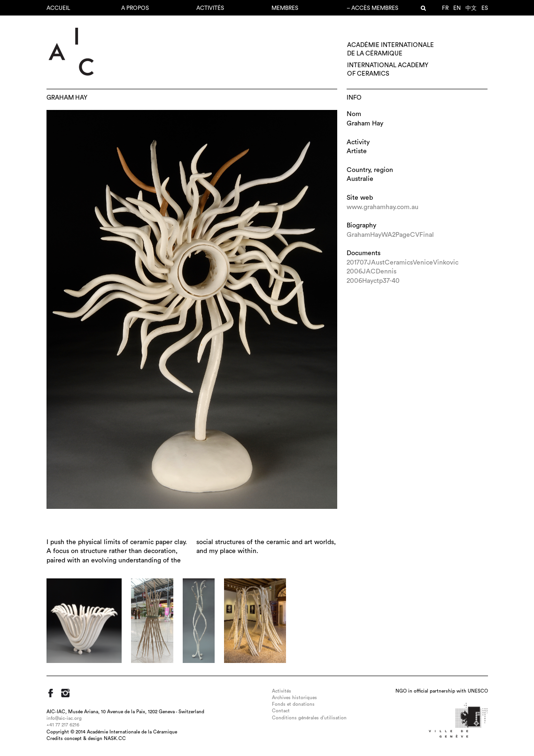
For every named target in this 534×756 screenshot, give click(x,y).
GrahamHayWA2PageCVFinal (390, 235)
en (457, 8)
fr (445, 8)
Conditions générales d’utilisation (309, 718)
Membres (285, 8)
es (485, 8)
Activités (210, 8)
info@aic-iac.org (64, 718)
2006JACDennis (371, 272)
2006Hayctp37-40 (373, 281)
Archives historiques (294, 698)
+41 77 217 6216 (63, 725)
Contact (281, 711)
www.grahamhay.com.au (383, 207)
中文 (471, 8)
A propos (135, 8)
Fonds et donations (293, 704)
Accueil (58, 8)
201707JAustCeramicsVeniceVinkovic (402, 263)
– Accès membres (372, 8)
